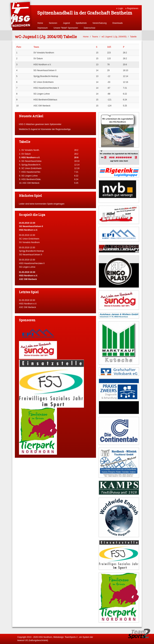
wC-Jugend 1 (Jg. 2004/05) (114, 37)
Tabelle (133, 37)
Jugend (66, 23)
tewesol (21, 640)
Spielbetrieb (81, 23)
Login (120, 8)
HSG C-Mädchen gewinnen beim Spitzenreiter (40, 124)
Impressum (43, 28)
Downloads (117, 23)
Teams (95, 37)
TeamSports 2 (71, 637)
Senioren (53, 23)
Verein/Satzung (100, 23)
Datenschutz (90, 28)
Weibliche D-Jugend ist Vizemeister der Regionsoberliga (45, 129)
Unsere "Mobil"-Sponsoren (66, 28)
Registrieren (132, 8)
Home (40, 23)
